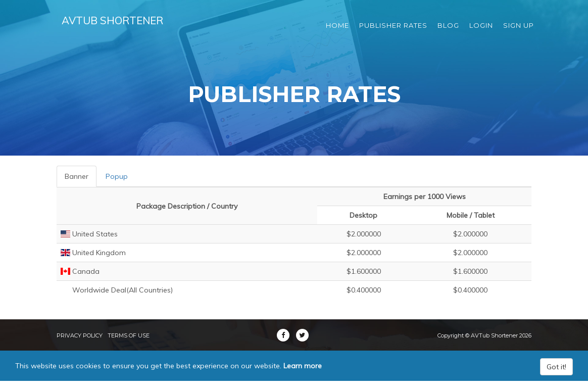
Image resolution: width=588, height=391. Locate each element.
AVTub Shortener (119, 25)
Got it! (556, 367)
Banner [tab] (77, 176)
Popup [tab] (117, 176)
